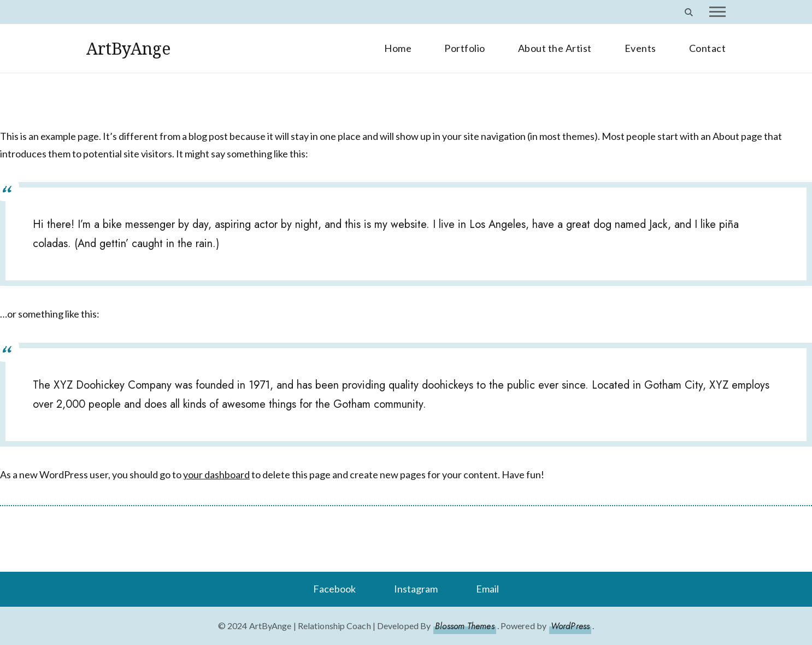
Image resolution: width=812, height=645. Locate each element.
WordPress (570, 626)
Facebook (334, 589)
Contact (708, 48)
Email (487, 589)
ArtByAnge (128, 48)
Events (640, 48)
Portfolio (465, 48)
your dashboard (216, 474)
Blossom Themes (464, 626)
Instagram (416, 589)
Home (398, 48)
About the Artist (555, 48)
